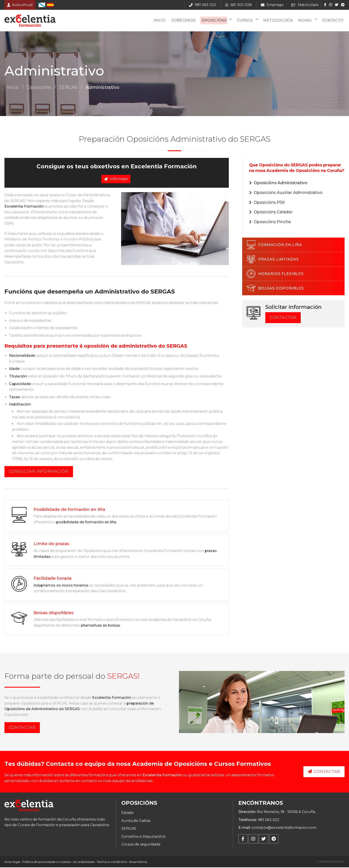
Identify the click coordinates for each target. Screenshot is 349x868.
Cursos (246, 21)
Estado (127, 813)
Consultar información (39, 472)
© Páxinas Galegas (331, 862)
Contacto (333, 21)
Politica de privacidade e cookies (46, 862)
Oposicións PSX (269, 203)
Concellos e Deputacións (143, 837)
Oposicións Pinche (272, 222)
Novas (306, 21)
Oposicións (215, 21)
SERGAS (68, 88)
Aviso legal (12, 862)
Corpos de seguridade (141, 845)
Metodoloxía (279, 21)
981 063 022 (269, 820)
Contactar (283, 318)
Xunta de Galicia (136, 821)
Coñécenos (185, 21)
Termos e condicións (112, 862)
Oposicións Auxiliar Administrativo (288, 193)
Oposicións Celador (273, 213)
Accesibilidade (84, 862)
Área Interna (138, 862)
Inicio (162, 21)
